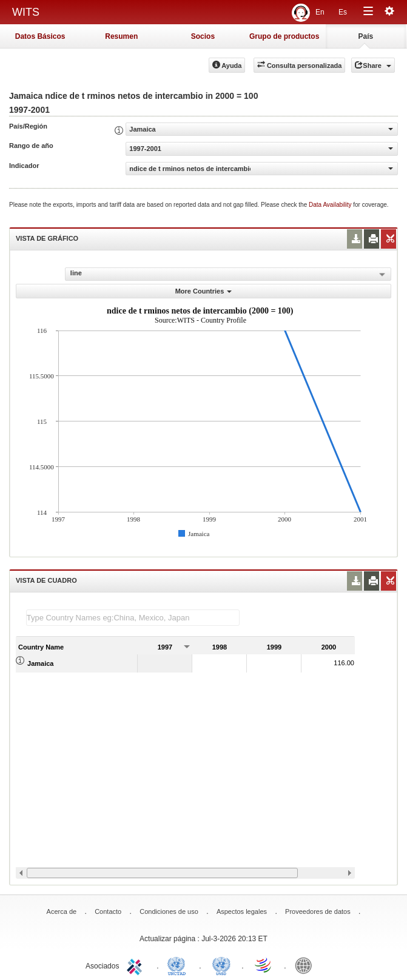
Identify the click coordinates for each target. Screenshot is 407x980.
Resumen (121, 36)
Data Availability (331, 205)
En (320, 12)
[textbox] (133, 618)
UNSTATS (221, 965)
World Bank (306, 965)
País (366, 36)
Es (343, 12)
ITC (136, 965)
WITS (26, 12)
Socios (203, 36)
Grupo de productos (284, 36)
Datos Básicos (40, 36)
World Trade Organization (264, 965)
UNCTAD (179, 965)
